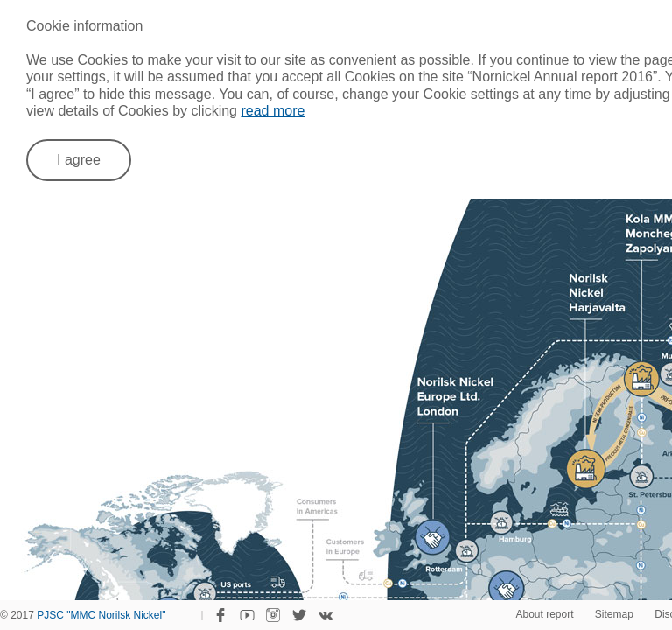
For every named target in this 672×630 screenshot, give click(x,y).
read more (273, 111)
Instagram (273, 615)
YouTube (247, 615)
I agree (79, 160)
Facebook (220, 615)
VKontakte (325, 615)
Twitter (299, 615)
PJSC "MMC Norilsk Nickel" (101, 616)
